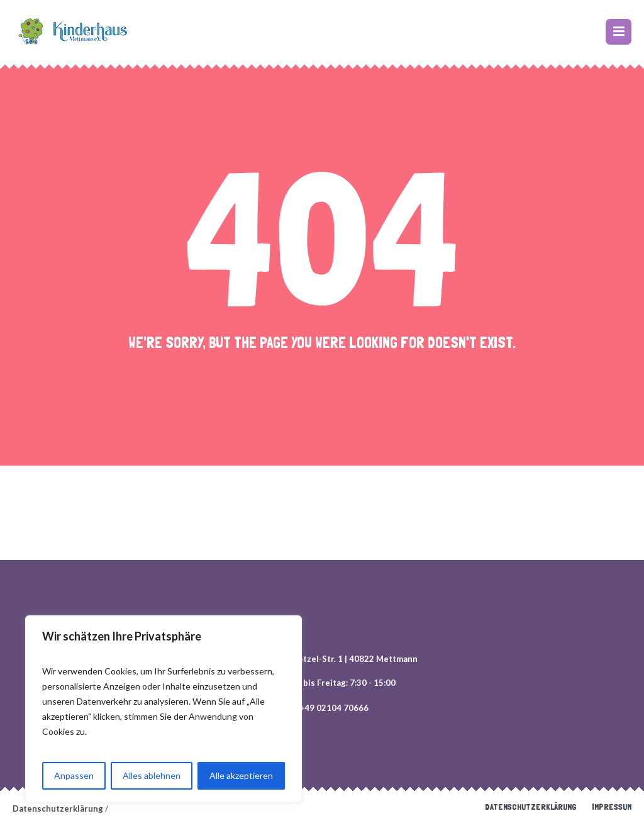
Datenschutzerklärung (531, 807)
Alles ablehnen (152, 775)
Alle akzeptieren (241, 775)
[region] (164, 709)
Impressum (612, 807)
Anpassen (74, 775)
